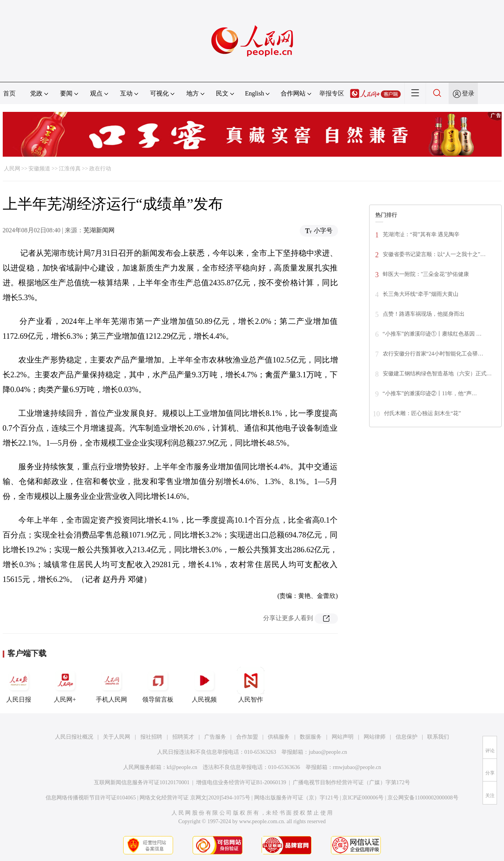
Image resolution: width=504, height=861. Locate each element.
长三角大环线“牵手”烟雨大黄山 (421, 294)
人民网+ (65, 685)
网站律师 (375, 737)
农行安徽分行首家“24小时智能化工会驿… (433, 354)
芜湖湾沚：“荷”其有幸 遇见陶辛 (421, 234)
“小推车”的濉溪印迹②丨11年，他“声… (430, 393)
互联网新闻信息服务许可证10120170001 (142, 782)
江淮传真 (70, 169)
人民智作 (251, 685)
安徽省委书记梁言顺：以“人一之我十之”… (434, 254)
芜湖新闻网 (99, 230)
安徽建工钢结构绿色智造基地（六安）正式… (437, 374)
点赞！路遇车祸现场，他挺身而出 (424, 314)
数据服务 (311, 737)
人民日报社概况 (74, 737)
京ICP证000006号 (363, 798)
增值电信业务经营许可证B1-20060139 (241, 782)
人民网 (12, 169)
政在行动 (100, 169)
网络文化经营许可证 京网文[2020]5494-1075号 (195, 798)
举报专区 (332, 93)
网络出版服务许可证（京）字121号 (296, 798)
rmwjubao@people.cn (357, 767)
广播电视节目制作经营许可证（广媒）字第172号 (351, 782)
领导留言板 (158, 685)
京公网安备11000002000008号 (423, 798)
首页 (9, 93)
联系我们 (438, 737)
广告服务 (215, 737)
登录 (468, 93)
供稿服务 (279, 737)
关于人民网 (117, 737)
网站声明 (343, 737)
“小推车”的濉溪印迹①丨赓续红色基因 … (432, 334)
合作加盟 (247, 737)
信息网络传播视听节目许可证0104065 (91, 798)
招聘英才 (183, 737)
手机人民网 (111, 685)
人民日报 (19, 685)
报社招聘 (151, 737)
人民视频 (204, 685)
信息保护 (407, 737)
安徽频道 (39, 169)
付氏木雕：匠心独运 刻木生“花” (423, 413)
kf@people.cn (182, 767)
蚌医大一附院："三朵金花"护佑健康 (426, 274)
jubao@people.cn (328, 752)
